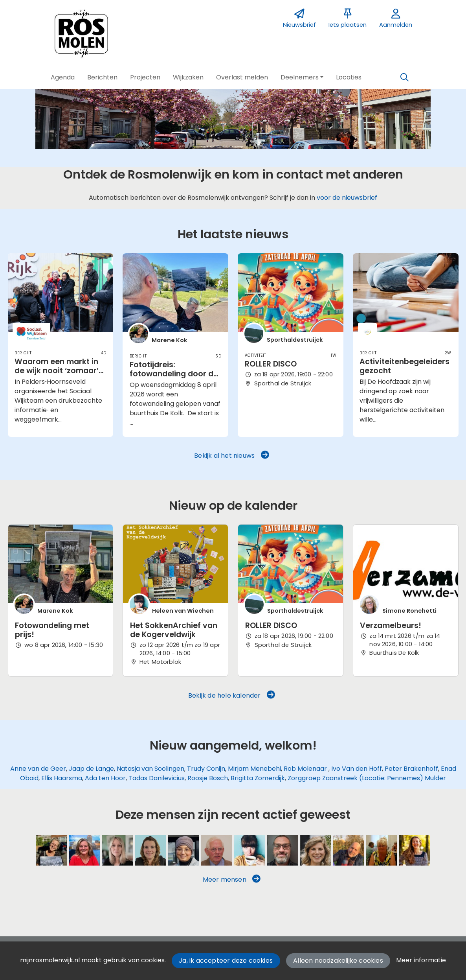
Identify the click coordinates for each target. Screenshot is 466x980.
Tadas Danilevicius (157, 778)
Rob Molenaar (306, 769)
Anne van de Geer (38, 769)
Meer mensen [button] (232, 879)
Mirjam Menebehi (254, 769)
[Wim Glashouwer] (216, 850)
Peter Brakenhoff (411, 769)
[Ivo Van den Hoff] (283, 850)
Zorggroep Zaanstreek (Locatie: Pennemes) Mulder (367, 778)
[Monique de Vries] (415, 850)
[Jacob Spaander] (349, 850)
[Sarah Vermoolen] (84, 850)
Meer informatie (421, 960)
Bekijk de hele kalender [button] (232, 695)
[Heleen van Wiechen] (250, 850)
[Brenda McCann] (382, 850)
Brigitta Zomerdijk (258, 778)
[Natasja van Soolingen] (150, 850)
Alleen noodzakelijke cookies (338, 961)
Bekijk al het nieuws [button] (232, 455)
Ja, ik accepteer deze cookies (226, 961)
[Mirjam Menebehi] (183, 850)
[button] (63, 77)
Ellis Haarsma (62, 778)
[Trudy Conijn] (316, 850)
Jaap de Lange (91, 769)
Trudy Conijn (206, 769)
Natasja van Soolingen (150, 769)
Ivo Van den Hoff (357, 769)
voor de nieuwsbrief (347, 198)
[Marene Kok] (51, 850)
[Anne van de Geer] (117, 850)
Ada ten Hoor (105, 778)
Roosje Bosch (208, 778)
